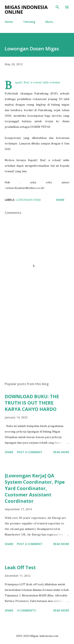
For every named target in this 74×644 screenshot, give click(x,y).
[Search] (57, 7)
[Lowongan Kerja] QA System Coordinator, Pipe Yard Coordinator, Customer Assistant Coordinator (35, 488)
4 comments (26, 610)
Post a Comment (30, 452)
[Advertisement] (37, 344)
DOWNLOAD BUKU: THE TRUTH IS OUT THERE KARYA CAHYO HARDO (32, 403)
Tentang (29, 22)
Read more (61, 452)
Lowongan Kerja (28, 200)
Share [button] (60, 200)
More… (50, 22)
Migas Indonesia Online (26, 9)
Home (9, 22)
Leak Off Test (20, 567)
